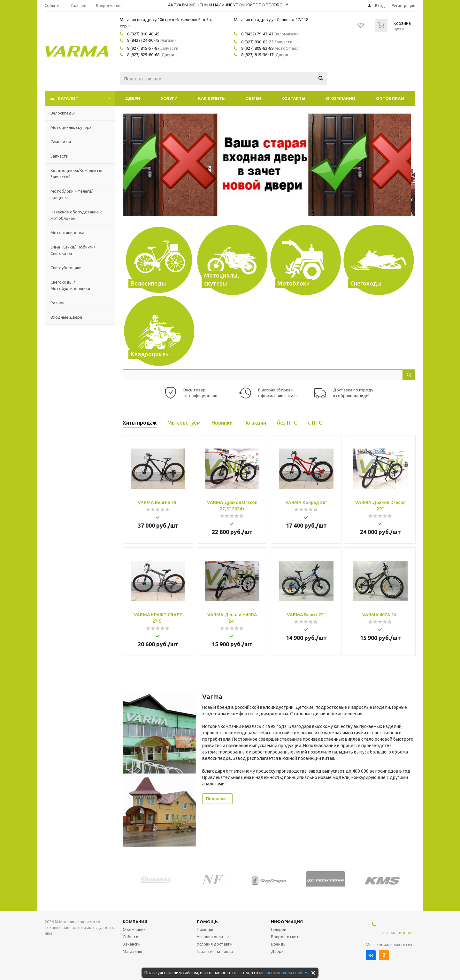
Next (411, 879)
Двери (133, 98)
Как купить (211, 98)
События (132, 937)
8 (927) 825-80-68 (143, 55)
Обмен (253, 98)
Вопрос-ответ (285, 937)
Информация (287, 922)
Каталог (68, 98)
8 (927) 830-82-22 (257, 42)
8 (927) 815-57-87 (143, 48)
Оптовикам (390, 98)
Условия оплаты (213, 937)
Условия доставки (215, 944)
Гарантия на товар (215, 951)
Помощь (207, 922)
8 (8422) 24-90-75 (143, 40)
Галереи (279, 929)
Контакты (293, 98)
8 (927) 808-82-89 (257, 48)
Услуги (169, 98)
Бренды (279, 944)
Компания (135, 922)
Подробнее (217, 798)
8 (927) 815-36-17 (257, 55)
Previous (127, 879)
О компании (341, 98)
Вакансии (132, 944)
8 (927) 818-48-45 (143, 34)
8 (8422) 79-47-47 (257, 34)
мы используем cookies (284, 973)
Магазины (132, 951)
